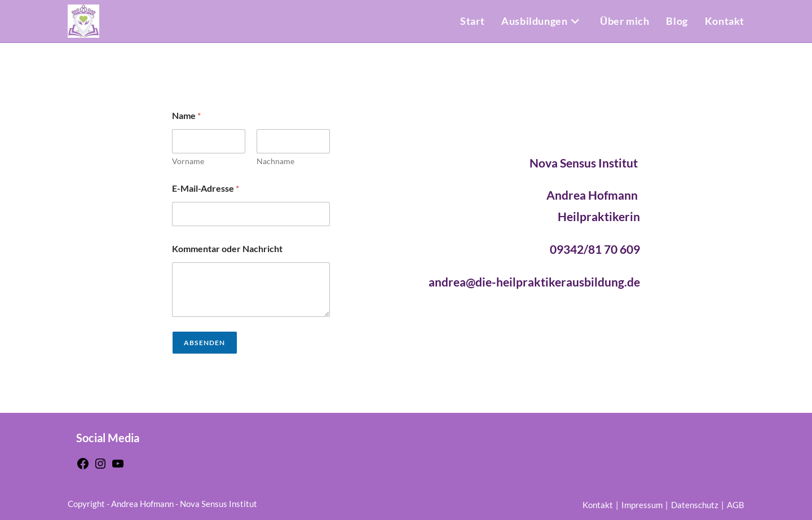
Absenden (205, 343)
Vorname (188, 161)
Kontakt (598, 505)
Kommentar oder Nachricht (227, 248)
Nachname (275, 161)
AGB (736, 505)
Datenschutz (695, 505)
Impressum (642, 505)
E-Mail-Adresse (206, 188)
